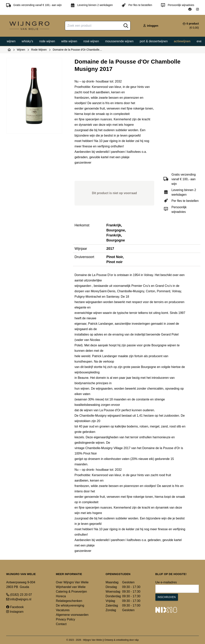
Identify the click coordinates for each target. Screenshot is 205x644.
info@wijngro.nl (19, 599)
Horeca (61, 596)
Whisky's (27, 41)
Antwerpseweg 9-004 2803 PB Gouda (21, 585)
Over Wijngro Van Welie (72, 582)
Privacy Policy (66, 619)
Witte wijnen (69, 41)
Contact (61, 624)
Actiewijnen (182, 41)
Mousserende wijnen (119, 41)
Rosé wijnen (91, 41)
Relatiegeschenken (69, 601)
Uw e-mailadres (166, 582)
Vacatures (63, 610)
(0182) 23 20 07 (19, 595)
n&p (137, 640)
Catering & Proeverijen (72, 592)
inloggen (151, 26)
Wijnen (11, 41)
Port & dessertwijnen (154, 41)
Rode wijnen (47, 41)
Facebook (15, 607)
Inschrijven (167, 597)
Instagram (15, 612)
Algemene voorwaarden (72, 615)
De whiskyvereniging (70, 605)
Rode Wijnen (39, 50)
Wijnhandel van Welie (71, 587)
